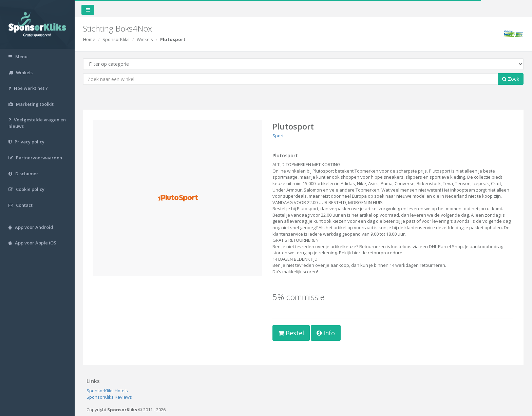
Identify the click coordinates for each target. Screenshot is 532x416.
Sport (278, 136)
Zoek (511, 79)
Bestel (291, 333)
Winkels (145, 39)
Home (89, 39)
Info (326, 333)
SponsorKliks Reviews (109, 397)
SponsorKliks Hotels (107, 391)
